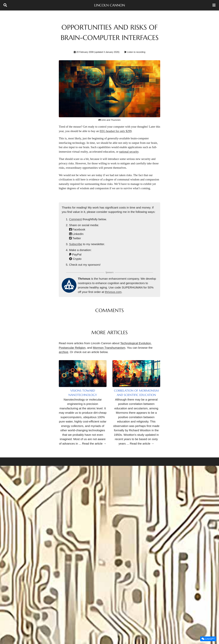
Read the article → (94, 444)
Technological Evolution (136, 343)
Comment (75, 219)
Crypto (75, 259)
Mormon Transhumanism (109, 348)
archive (64, 352)
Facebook (77, 229)
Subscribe (76, 244)
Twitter (75, 238)
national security (129, 152)
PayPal (75, 254)
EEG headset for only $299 (116, 131)
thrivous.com (113, 292)
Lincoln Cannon (109, 5)
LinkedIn (76, 234)
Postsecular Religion (72, 348)
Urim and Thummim (109, 120)
